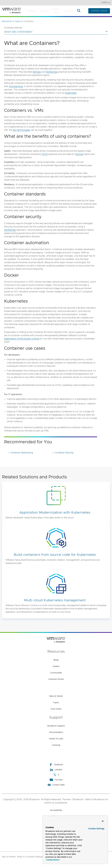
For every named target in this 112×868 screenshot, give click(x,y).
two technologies (21, 130)
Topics (56, 703)
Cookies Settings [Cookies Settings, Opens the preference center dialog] (96, 829)
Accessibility (56, 810)
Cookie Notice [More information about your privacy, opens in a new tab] (53, 860)
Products (32, 11)
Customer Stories (56, 679)
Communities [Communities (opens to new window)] (56, 673)
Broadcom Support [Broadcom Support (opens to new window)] (56, 726)
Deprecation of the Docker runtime (22, 339)
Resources (69, 11)
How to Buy (56, 11)
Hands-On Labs (56, 739)
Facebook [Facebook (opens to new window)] (56, 765)
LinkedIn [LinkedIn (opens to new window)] (56, 770)
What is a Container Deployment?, (32, 857)
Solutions (44, 11)
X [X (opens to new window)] (56, 775)
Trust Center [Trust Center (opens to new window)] (56, 709)
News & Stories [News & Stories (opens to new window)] (56, 696)
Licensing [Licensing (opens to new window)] (56, 745)
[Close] (103, 821)
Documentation (56, 732)
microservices (16, 86)
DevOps (37, 72)
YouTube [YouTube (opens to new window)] (56, 780)
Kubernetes (71, 93)
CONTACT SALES (99, 11)
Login (106, 3)
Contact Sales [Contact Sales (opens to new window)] (56, 785)
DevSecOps (52, 72)
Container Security (64, 453)
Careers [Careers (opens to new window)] (56, 666)
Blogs (56, 660)
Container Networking (22, 453)
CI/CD (45, 154)
